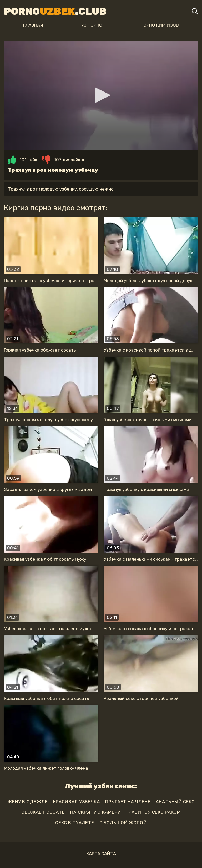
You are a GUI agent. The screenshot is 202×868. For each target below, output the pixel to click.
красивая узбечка (77, 802)
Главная (33, 25)
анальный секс (175, 802)
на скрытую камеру (95, 812)
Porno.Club (55, 11)
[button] (101, 95)
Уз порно (92, 25)
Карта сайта (101, 854)
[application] (101, 96)
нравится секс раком (153, 812)
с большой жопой (123, 823)
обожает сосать (43, 812)
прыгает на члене (128, 802)
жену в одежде (28, 802)
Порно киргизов (160, 25)
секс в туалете (75, 823)
